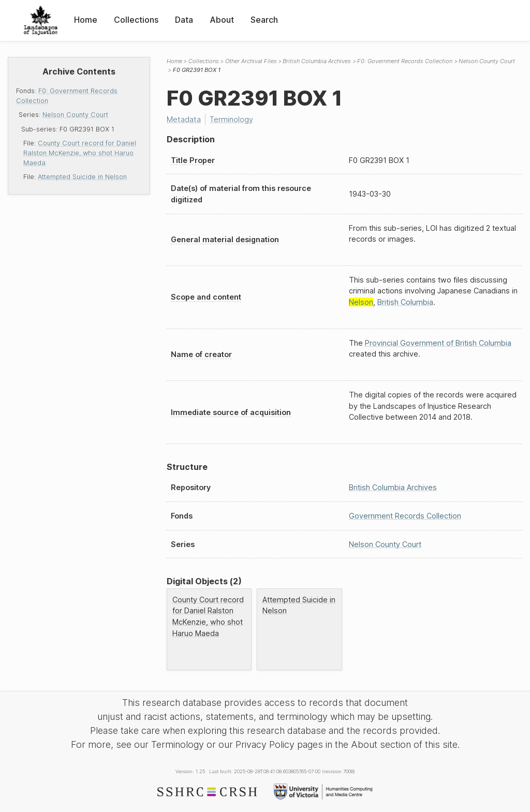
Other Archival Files (251, 61)
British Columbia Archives (317, 61)
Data (184, 20)
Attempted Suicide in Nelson (82, 177)
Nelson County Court (75, 115)
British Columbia (405, 302)
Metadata (184, 119)
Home (86, 20)
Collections (136, 20)
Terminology (231, 119)
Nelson (361, 302)
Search (264, 20)
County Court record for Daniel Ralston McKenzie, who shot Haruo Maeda (80, 153)
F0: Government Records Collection (405, 61)
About (222, 20)
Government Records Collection (405, 516)
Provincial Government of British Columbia (438, 343)
